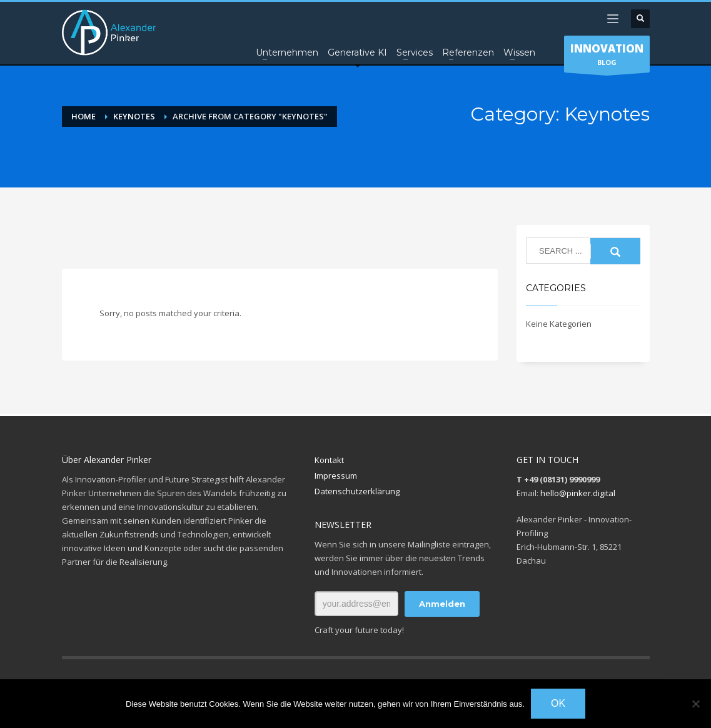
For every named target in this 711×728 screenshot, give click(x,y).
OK (558, 703)
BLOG (607, 57)
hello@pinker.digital (578, 493)
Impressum (336, 476)
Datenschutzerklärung (357, 491)
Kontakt (329, 460)
